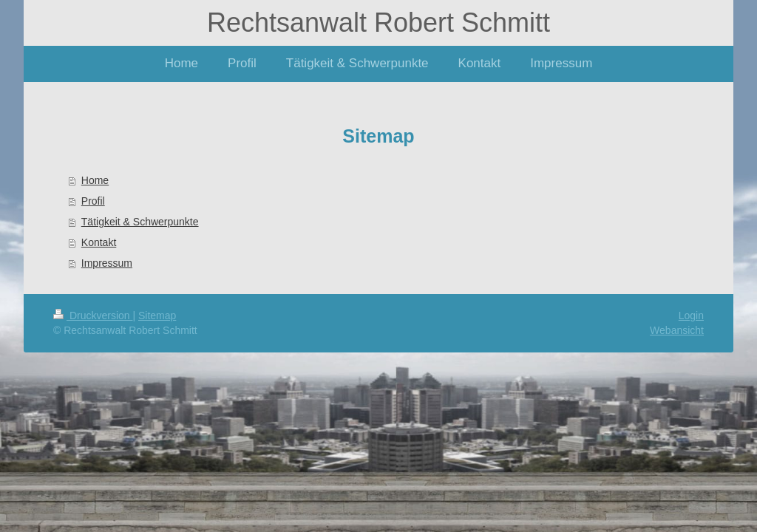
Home (95, 180)
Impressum (107, 263)
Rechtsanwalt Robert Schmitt (378, 23)
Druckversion (93, 316)
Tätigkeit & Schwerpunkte (140, 222)
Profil (93, 201)
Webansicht (677, 330)
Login (691, 316)
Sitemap (157, 316)
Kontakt (99, 242)
